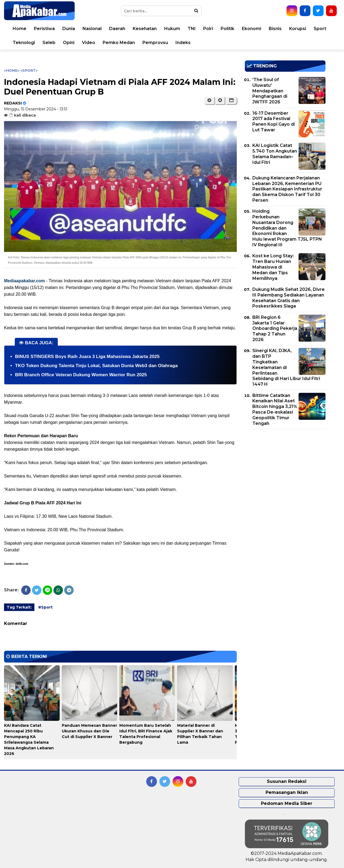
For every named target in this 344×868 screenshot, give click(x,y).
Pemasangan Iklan (287, 792)
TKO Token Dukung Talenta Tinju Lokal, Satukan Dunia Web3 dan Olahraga (96, 366)
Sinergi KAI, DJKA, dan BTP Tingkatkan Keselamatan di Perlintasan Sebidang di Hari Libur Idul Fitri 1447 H (286, 367)
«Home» (12, 70)
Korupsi (298, 29)
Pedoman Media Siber (287, 803)
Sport (320, 29)
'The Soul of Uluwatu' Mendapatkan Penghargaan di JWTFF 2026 (270, 91)
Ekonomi (252, 29)
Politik (227, 29)
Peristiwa (44, 29)
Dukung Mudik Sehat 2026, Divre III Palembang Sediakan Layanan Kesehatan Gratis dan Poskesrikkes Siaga (289, 298)
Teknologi (24, 43)
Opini (69, 43)
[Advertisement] (285, 471)
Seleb (49, 43)
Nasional (92, 29)
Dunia (69, 29)
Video (89, 43)
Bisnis (275, 29)
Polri (208, 29)
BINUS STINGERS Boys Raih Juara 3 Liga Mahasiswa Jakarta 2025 (87, 357)
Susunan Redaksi (287, 781)
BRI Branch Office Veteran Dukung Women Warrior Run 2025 (81, 375)
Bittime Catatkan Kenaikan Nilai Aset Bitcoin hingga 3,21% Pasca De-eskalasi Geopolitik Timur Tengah (275, 409)
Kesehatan (145, 29)
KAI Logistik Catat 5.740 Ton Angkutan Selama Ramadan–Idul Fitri (275, 154)
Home (19, 29)
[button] (231, 100)
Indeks (183, 43)
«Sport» (29, 70)
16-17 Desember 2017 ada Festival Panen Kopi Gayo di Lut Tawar (274, 122)
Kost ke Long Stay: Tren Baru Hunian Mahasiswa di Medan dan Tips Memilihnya (273, 267)
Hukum (172, 29)
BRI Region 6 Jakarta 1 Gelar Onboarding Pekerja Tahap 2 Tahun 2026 (275, 328)
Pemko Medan (119, 43)
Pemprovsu (155, 43)
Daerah (117, 29)
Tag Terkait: (19, 607)
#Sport (45, 607)
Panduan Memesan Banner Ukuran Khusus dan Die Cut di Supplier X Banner (89, 731)
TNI (192, 29)
